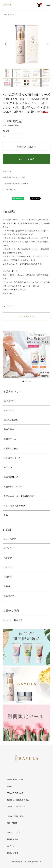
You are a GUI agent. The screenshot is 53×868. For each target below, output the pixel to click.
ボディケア (9, 548)
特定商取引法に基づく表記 (14, 177)
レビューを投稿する (27, 316)
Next (47, 44)
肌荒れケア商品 (11, 448)
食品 (6, 515)
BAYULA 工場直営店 (13, 620)
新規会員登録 (13, 839)
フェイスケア (10, 539)
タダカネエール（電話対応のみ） (19, 496)
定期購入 (8, 586)
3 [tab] (30, 381)
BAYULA (13, 14)
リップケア (9, 567)
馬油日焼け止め (11, 477)
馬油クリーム (10, 439)
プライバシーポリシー (16, 807)
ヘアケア (8, 558)
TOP (5, 14)
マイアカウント (13, 832)
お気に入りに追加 (26, 147)
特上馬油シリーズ (12, 458)
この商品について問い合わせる (16, 183)
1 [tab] (23, 381)
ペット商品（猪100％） (15, 506)
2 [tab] (27, 381)
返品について (8, 171)
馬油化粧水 (9, 429)
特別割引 (8, 577)
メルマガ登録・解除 (15, 816)
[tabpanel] (26, 355)
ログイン (11, 846)
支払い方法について (15, 793)
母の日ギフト (10, 401)
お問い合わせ (13, 853)
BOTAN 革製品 (11, 420)
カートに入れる (26, 159)
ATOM (14, 823)
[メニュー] (48, 5)
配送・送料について (15, 779)
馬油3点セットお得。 (14, 487)
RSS (9, 823)
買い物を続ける (9, 189)
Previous (6, 44)
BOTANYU (9, 410)
